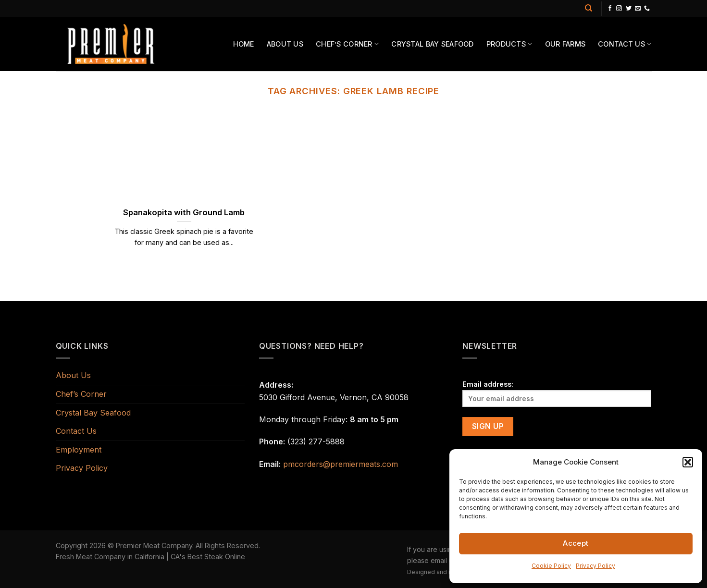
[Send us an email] (638, 9)
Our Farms (565, 44)
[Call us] (647, 9)
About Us (285, 44)
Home (244, 44)
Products (509, 44)
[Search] (589, 8)
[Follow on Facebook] (610, 9)
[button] (688, 462)
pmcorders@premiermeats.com (341, 464)
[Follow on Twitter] (629, 9)
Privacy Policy (595, 566)
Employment (79, 450)
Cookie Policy (551, 566)
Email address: (557, 393)
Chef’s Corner (347, 44)
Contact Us (625, 44)
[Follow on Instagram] (619, 9)
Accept (576, 543)
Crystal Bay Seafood (432, 44)
